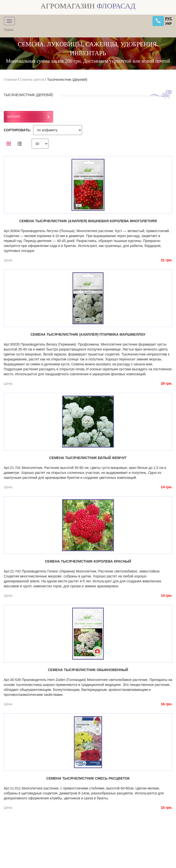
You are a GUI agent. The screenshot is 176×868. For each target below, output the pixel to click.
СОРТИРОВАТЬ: (17, 130)
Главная (10, 80)
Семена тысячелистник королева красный (88, 561)
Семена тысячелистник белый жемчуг (88, 458)
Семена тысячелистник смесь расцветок (88, 778)
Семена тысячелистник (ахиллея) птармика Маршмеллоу (88, 334)
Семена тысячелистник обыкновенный (88, 670)
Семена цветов (32, 80)
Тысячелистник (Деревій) (67, 80)
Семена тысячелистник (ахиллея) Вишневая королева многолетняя (88, 221)
